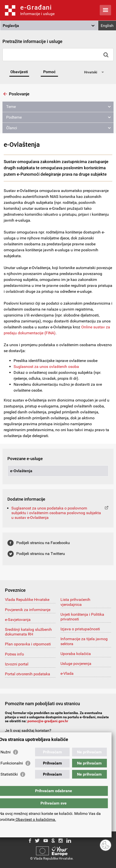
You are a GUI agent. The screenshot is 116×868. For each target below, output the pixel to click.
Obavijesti (19, 72)
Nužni (6, 752)
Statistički (9, 774)
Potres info (14, 654)
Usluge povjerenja (76, 664)
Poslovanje (19, 94)
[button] (49, 26)
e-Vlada (67, 673)
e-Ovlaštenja (21, 471)
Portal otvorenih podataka (28, 674)
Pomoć (49, 72)
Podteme (14, 117)
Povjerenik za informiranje (28, 610)
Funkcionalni (12, 763)
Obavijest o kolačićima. (35, 819)
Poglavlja (11, 26)
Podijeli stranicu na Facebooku (43, 543)
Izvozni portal (17, 664)
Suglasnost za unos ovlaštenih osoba (46, 367)
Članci (12, 128)
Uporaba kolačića (76, 654)
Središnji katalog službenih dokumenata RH (28, 632)
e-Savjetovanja (18, 620)
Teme (11, 107)
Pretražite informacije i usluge (32, 41)
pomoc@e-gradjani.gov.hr (48, 721)
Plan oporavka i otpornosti (28, 644)
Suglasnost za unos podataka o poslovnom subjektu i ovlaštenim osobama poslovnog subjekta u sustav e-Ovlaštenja (56, 513)
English (107, 26)
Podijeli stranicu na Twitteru (41, 554)
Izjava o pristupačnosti (80, 629)
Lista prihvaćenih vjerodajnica (75, 602)
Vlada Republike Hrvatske (27, 600)
